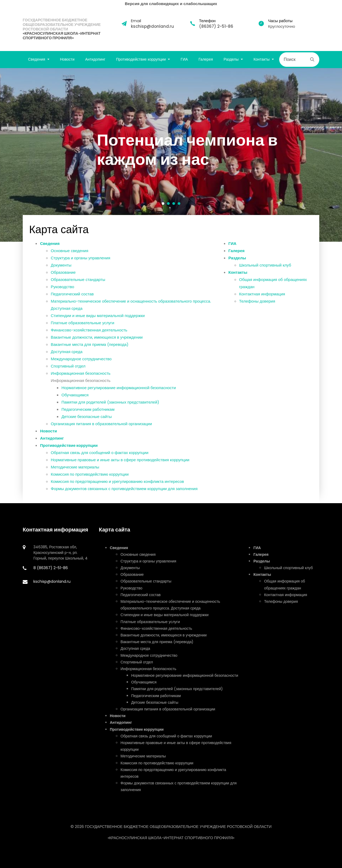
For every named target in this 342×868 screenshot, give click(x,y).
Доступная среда (67, 357)
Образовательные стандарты (78, 285)
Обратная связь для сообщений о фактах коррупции (100, 458)
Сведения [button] (37, 59)
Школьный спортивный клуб (265, 271)
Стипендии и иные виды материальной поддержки (98, 321)
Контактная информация (262, 300)
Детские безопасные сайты (87, 422)
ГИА (184, 59)
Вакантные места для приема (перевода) (90, 350)
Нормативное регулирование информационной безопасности (119, 394)
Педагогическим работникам (88, 415)
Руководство (63, 293)
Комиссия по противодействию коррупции (90, 480)
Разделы (237, 264)
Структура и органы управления (81, 264)
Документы (61, 271)
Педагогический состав (72, 300)
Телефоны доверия (257, 307)
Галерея (206, 59)
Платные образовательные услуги (83, 329)
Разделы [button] (232, 59)
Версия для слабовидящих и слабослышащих (171, 4)
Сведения (50, 249)
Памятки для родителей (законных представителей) (110, 408)
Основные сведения (69, 257)
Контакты (238, 278)
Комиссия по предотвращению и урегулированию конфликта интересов (117, 487)
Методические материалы (75, 473)
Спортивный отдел (68, 372)
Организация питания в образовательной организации (101, 430)
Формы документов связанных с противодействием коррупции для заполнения (124, 494)
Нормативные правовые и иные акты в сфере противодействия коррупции (120, 466)
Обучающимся (75, 401)
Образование (63, 278)
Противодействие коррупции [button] (141, 59)
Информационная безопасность (81, 379)
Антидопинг (95, 59)
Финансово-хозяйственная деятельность (89, 336)
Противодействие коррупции (69, 451)
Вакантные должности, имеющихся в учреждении (97, 343)
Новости (67, 59)
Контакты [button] (262, 59)
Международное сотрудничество (81, 365)
